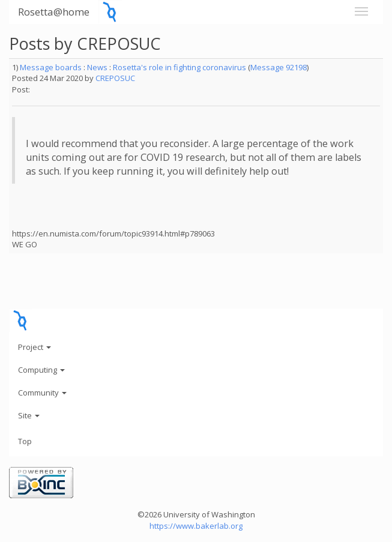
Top (25, 441)
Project (35, 347)
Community (42, 393)
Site (29, 415)
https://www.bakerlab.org (196, 526)
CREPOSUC (115, 78)
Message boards (51, 67)
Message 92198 (279, 67)
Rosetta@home (54, 12)
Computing (41, 370)
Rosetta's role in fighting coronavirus (179, 67)
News (97, 67)
